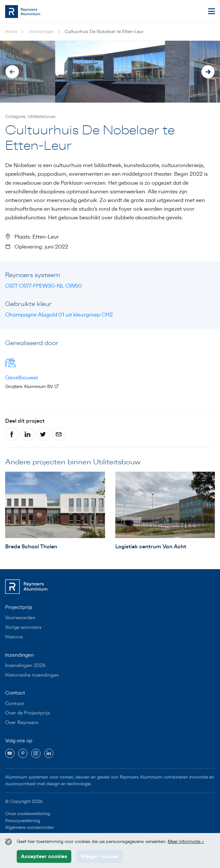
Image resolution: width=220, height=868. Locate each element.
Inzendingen (42, 32)
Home (11, 32)
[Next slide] (208, 72)
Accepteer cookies (44, 856)
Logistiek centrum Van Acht (151, 546)
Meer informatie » (186, 841)
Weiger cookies (100, 856)
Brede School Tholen (31, 546)
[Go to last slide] (12, 72)
